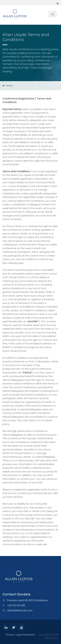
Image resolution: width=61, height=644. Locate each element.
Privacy (10, 635)
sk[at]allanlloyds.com (20, 610)
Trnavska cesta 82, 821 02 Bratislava (27, 600)
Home (9, 86)
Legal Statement (25, 635)
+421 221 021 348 (16, 605)
